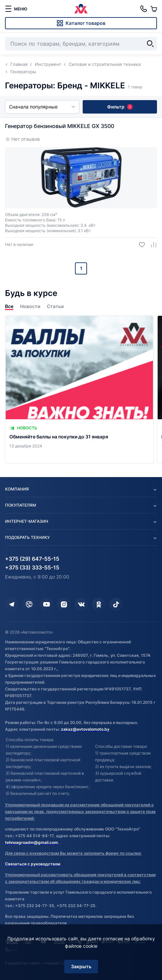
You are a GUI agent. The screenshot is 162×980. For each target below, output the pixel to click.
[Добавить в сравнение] (151, 245)
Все (9, 306)
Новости (30, 306)
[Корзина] (154, 9)
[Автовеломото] (81, 9)
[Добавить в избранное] (139, 245)
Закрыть (81, 966)
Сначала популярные (42, 107)
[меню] (16, 9)
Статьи (55, 306)
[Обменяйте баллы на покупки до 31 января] (79, 390)
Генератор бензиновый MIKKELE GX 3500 (60, 126)
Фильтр (120, 107)
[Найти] (150, 44)
